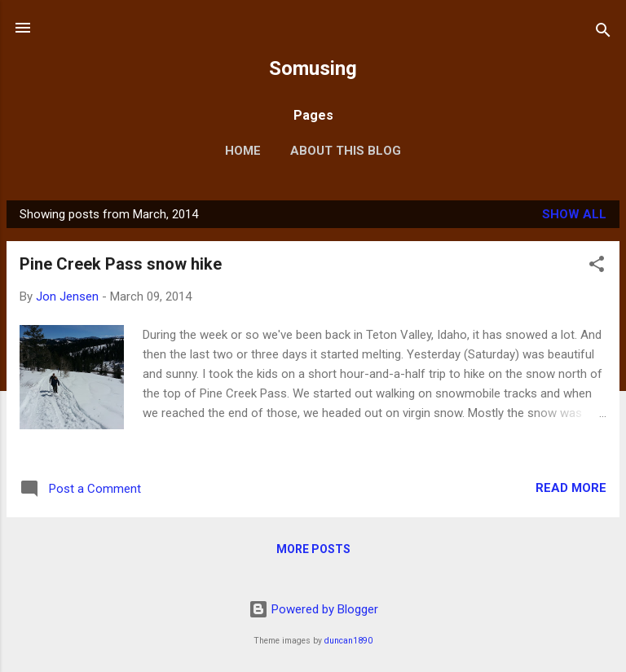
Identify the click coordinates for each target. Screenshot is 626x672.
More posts (313, 549)
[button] (597, 267)
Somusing (313, 68)
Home (243, 151)
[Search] (603, 33)
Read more (571, 488)
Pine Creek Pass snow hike (121, 264)
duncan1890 (348, 641)
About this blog (346, 151)
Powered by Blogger (313, 609)
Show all (574, 214)
